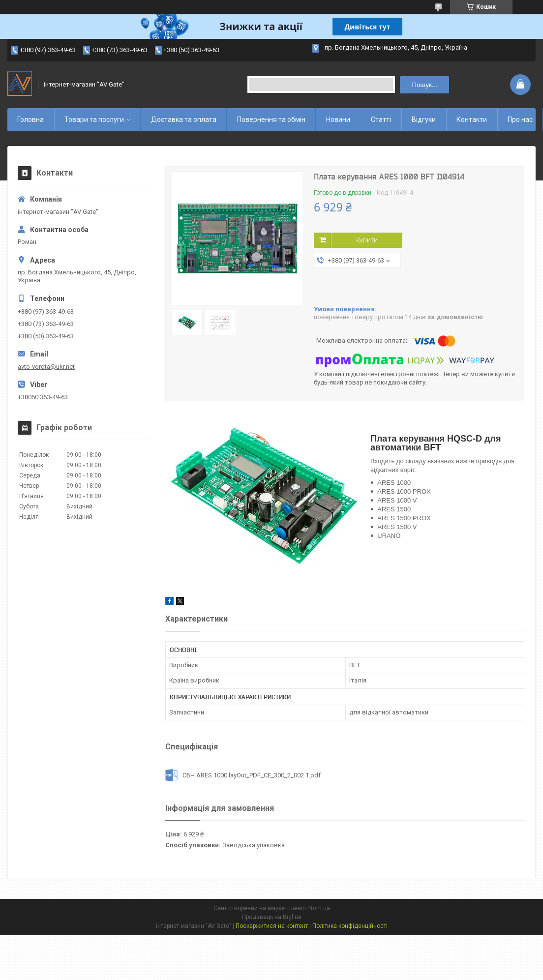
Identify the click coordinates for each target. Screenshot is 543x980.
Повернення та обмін (271, 119)
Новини (338, 119)
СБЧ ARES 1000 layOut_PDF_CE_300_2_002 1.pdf (252, 775)
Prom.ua (319, 908)
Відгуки (424, 119)
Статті (381, 119)
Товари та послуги (94, 119)
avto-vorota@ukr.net (46, 367)
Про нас (520, 119)
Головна (30, 119)
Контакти (472, 119)
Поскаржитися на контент (272, 926)
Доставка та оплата (184, 119)
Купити (367, 240)
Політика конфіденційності (350, 926)
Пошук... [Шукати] (425, 85)
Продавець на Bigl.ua (272, 917)
